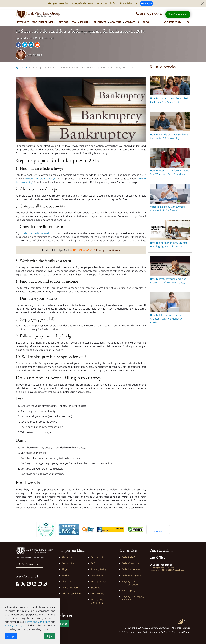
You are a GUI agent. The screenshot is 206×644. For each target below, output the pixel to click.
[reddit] (38, 45)
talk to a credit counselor (37, 234)
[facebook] (19, 45)
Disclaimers (98, 594)
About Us (116, 22)
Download (146, 4)
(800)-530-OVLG (30, 565)
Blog (146, 22)
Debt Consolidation (133, 564)
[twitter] (25, 45)
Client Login (68, 582)
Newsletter (97, 576)
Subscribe (62, 624)
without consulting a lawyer (41, 179)
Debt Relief (128, 558)
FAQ (93, 564)
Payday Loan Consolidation (130, 583)
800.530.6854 (149, 14)
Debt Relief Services (43, 22)
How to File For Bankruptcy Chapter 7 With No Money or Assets (166, 319)
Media (65, 576)
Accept (11, 636)
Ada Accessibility (71, 594)
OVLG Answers (70, 588)
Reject (50, 636)
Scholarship (98, 558)
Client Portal (173, 22)
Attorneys (23, 22)
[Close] (202, 4)
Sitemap (96, 588)
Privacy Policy (99, 570)
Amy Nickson (35, 55)
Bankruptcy (128, 591)
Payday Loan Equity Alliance (133, 599)
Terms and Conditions (97, 602)
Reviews (63, 22)
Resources (100, 22)
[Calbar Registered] (88, 530)
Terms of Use (99, 582)
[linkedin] (31, 45)
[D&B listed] (110, 530)
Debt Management (133, 576)
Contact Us (132, 22)
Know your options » (108, 251)
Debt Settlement (131, 570)
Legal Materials (80, 22)
